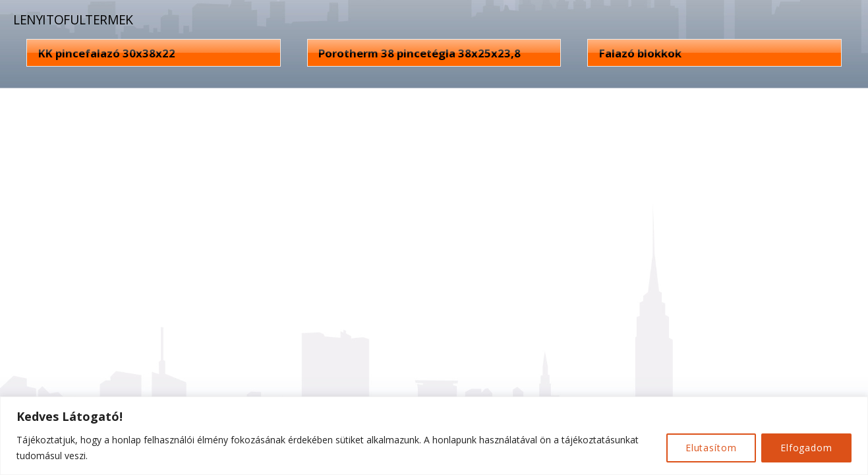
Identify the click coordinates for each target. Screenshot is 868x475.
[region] (434, 436)
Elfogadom (806, 448)
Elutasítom (711, 448)
